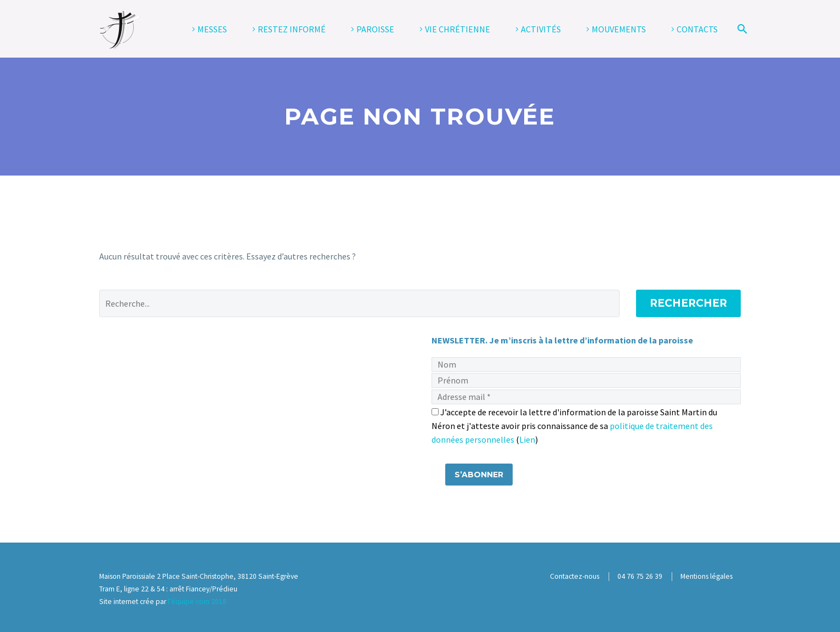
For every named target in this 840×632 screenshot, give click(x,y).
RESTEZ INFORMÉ (292, 29)
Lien (527, 439)
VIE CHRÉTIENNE (458, 29)
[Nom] (586, 365)
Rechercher (688, 303)
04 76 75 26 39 (640, 576)
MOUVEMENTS (619, 29)
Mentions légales (706, 576)
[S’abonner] (479, 475)
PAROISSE (375, 29)
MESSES (212, 29)
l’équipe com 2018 (197, 602)
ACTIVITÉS (541, 29)
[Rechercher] (740, 29)
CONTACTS (697, 29)
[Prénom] (586, 380)
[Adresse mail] (586, 397)
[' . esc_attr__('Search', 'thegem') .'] (359, 303)
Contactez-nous (575, 576)
